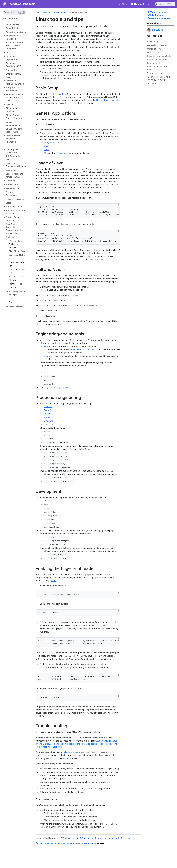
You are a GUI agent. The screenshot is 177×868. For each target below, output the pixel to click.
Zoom (46, 149)
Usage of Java (154, 49)
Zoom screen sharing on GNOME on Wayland (160, 78)
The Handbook (43, 13)
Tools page (63, 153)
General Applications (157, 45)
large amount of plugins (81, 349)
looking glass (71, 752)
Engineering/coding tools (159, 56)
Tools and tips (59, 13)
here (64, 94)
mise (46, 356)
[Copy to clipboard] (118, 205)
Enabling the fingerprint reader (158, 68)
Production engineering (158, 59)
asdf (46, 346)
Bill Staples (155, 30)
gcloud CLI (49, 424)
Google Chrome (51, 142)
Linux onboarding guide (107, 100)
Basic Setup (153, 42)
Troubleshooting (155, 73)
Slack (46, 146)
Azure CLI (48, 410)
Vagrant (47, 417)
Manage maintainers (159, 18)
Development (154, 63)
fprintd (53, 581)
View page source (157, 12)
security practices (61, 387)
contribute (88, 843)
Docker (47, 414)
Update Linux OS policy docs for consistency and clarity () (99, 838)
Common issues (156, 83)
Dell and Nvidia (154, 52)
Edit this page (155, 15)
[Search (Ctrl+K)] (165, 4)
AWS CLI (48, 407)
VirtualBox (49, 421)
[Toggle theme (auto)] (149, 4)
